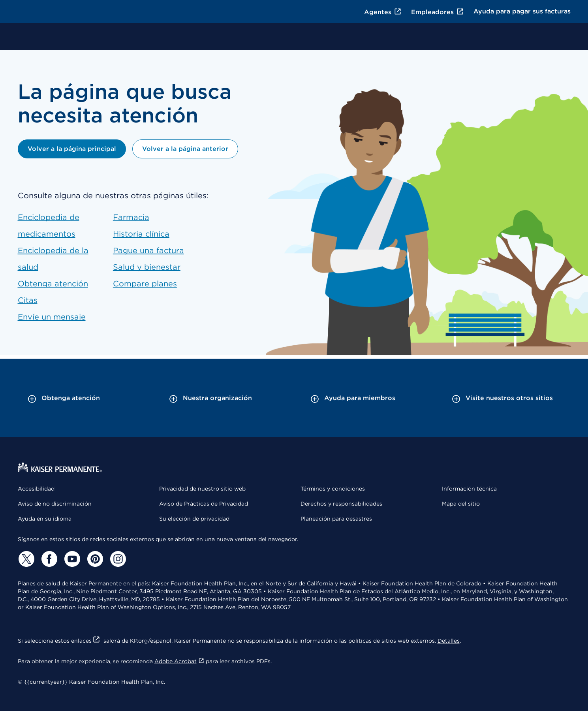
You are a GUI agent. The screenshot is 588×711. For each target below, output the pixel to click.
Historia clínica (141, 234)
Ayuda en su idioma (45, 519)
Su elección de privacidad (194, 519)
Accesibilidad (36, 489)
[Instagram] (117, 559)
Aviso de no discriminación (55, 504)
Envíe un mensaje (52, 317)
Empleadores (438, 12)
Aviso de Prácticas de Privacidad (204, 504)
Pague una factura (148, 250)
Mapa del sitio (461, 504)
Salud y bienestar (147, 267)
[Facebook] (49, 559)
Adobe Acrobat (179, 661)
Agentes (383, 12)
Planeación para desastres (336, 519)
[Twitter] (26, 559)
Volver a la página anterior (185, 149)
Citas (28, 300)
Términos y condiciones (333, 489)
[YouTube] (71, 559)
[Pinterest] (94, 559)
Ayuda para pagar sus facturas (522, 11)
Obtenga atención (53, 284)
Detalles (449, 641)
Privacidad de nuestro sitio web (202, 489)
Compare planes (145, 284)
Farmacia (131, 217)
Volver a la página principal (72, 149)
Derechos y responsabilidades (341, 504)
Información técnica (469, 489)
